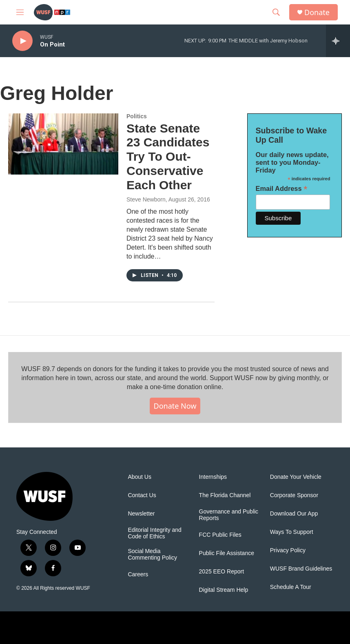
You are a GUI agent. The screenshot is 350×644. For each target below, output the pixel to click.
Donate (317, 12)
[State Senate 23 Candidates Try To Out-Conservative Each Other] (63, 144)
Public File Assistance (227, 553)
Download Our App (294, 514)
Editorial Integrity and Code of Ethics (155, 533)
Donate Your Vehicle (296, 477)
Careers (138, 574)
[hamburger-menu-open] (20, 12)
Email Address (282, 189)
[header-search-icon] (276, 12)
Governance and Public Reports (229, 515)
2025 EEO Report (222, 572)
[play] (22, 41)
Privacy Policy (288, 550)
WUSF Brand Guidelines (301, 569)
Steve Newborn (146, 199)
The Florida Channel (225, 495)
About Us (140, 477)
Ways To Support (292, 532)
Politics (137, 116)
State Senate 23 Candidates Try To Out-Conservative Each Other (168, 157)
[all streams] (338, 41)
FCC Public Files (220, 535)
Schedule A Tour (291, 587)
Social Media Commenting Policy (152, 554)
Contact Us (142, 495)
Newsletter (141, 514)
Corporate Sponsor (294, 495)
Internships (213, 477)
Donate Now (175, 406)
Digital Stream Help (224, 590)
